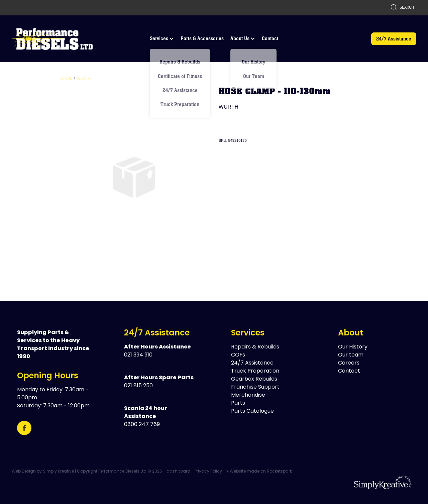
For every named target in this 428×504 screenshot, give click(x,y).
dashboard (178, 472)
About (351, 333)
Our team (351, 355)
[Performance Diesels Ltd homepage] (52, 39)
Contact (270, 38)
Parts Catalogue (252, 411)
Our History (353, 347)
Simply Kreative (58, 472)
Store (66, 79)
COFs (238, 355)
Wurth (84, 79)
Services (162, 38)
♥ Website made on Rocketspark (259, 472)
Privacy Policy (208, 472)
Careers (349, 363)
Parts (238, 403)
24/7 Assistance (394, 39)
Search (402, 7)
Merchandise (248, 395)
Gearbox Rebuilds (254, 379)
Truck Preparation (255, 371)
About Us (243, 38)
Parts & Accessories (202, 38)
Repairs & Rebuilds (255, 347)
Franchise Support (255, 387)
